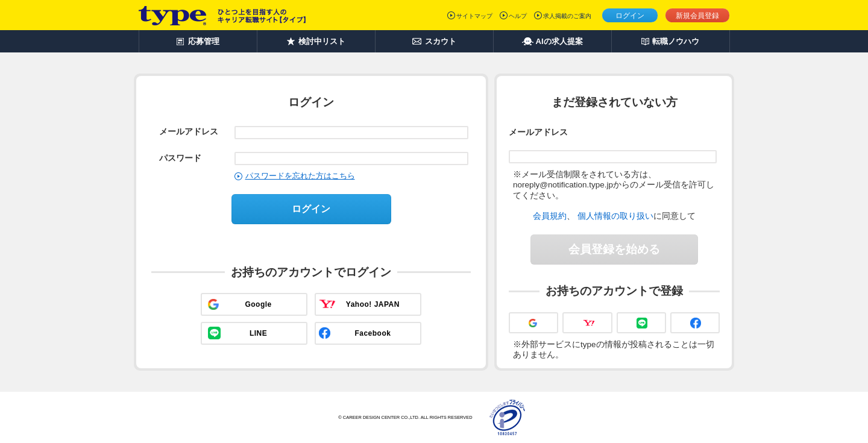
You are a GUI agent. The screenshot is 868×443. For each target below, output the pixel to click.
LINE (258, 333)
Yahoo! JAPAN (373, 304)
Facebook (373, 333)
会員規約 (550, 216)
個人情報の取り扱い (615, 216)
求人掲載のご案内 (567, 16)
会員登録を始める (614, 249)
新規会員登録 (697, 16)
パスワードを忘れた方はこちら (300, 176)
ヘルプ (518, 16)
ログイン (630, 16)
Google (258, 304)
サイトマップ (474, 16)
